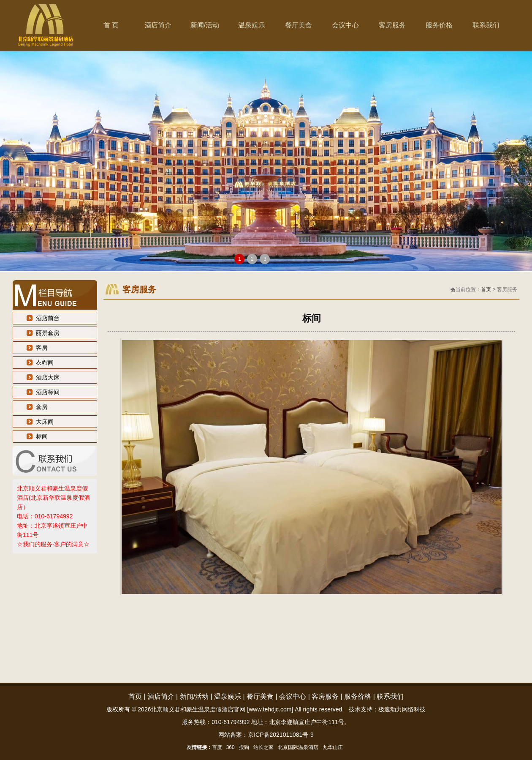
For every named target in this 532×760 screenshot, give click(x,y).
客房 (42, 348)
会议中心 (345, 25)
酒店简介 (158, 25)
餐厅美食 (299, 25)
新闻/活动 (205, 25)
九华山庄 (333, 747)
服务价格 (439, 25)
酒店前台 (48, 318)
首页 (486, 289)
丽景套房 (48, 333)
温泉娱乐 (252, 25)
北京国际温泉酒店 (298, 747)
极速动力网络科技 (402, 709)
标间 (42, 436)
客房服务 (392, 25)
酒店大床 (48, 377)
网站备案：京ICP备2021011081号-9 (266, 735)
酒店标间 (48, 392)
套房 (42, 407)
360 (231, 747)
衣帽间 (45, 362)
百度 (217, 747)
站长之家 (263, 747)
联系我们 (486, 25)
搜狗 (244, 747)
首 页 (111, 25)
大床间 (45, 422)
